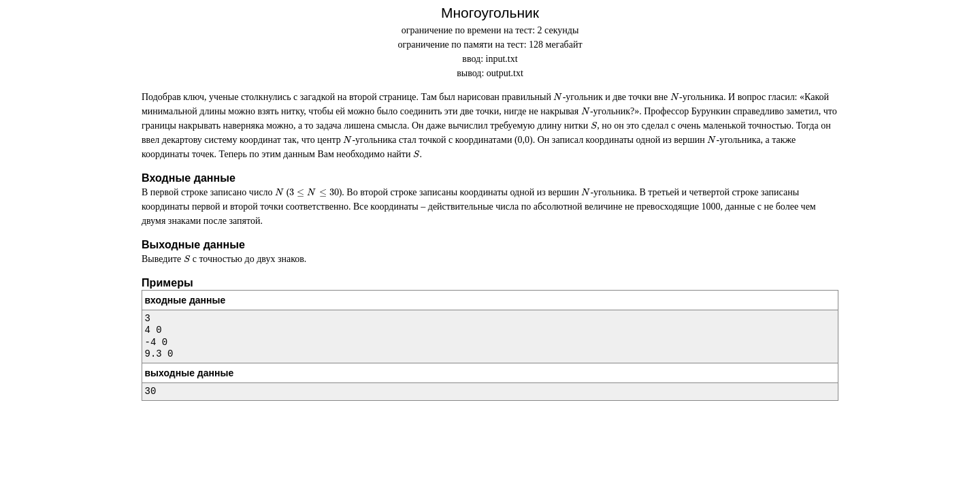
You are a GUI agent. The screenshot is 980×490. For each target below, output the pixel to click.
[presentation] (558, 97)
